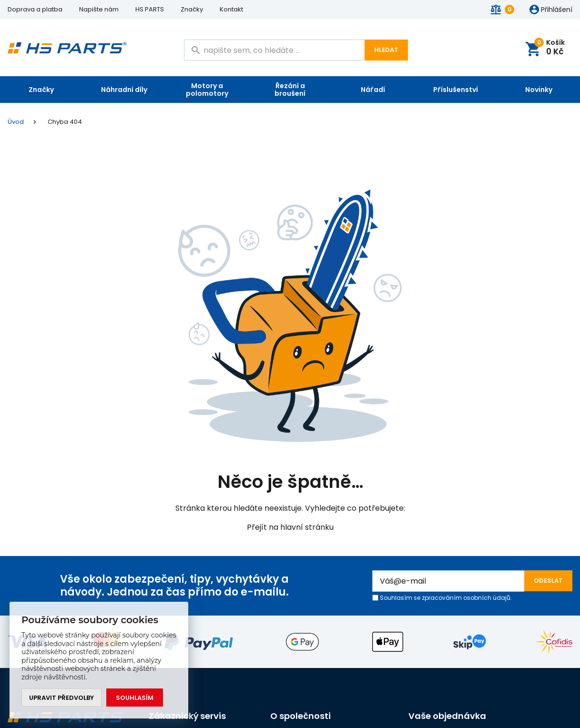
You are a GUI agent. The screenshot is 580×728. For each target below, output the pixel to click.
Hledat (386, 50)
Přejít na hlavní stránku (290, 527)
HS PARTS (150, 9)
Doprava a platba (35, 9)
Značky (192, 9)
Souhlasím (135, 698)
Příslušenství (456, 90)
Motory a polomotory (207, 90)
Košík (551, 48)
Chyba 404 (65, 122)
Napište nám (99, 9)
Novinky (539, 90)
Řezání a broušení (290, 90)
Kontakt (231, 9)
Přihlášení (557, 10)
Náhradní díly (124, 90)
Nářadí (373, 90)
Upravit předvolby (61, 698)
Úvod (16, 122)
